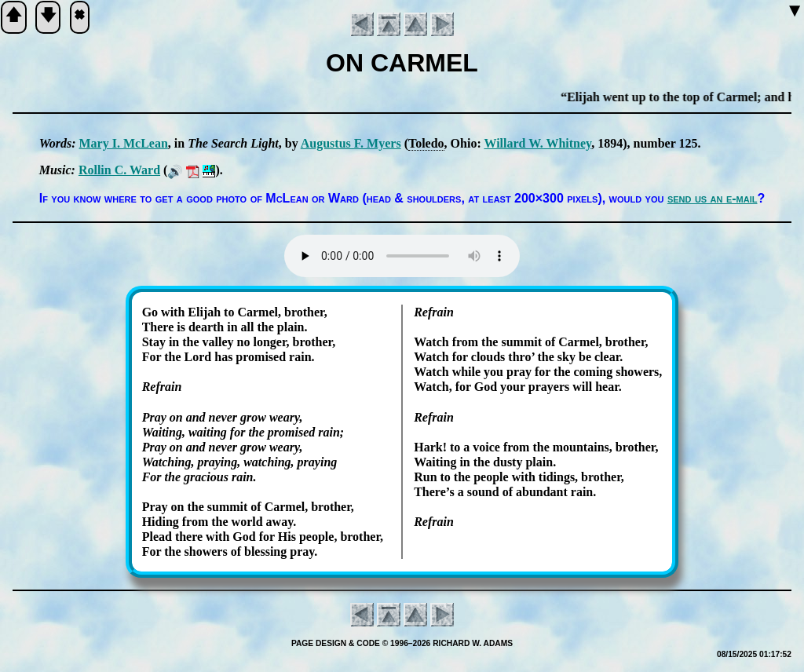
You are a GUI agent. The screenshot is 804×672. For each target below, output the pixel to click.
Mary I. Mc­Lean (124, 143)
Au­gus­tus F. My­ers (351, 143)
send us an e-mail (713, 198)
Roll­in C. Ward (119, 170)
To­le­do (426, 143)
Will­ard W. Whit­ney (537, 143)
